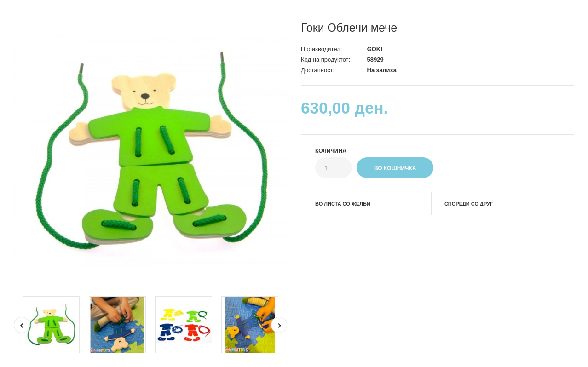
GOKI (375, 49)
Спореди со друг (469, 204)
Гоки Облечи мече (349, 28)
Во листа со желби (343, 204)
